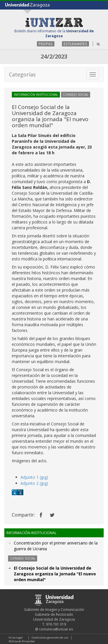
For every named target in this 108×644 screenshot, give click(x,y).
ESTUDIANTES (75, 44)
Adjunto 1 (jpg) (34, 477)
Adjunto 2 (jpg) (34, 483)
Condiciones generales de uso (50, 638)
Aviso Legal (16, 638)
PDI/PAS (46, 44)
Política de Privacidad (22, 641)
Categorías (22, 74)
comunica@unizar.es (56, 629)
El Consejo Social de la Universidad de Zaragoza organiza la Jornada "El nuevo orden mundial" (55, 574)
